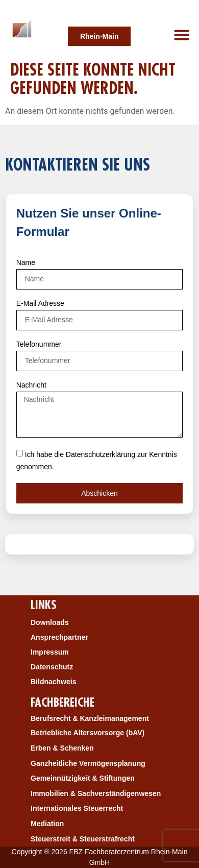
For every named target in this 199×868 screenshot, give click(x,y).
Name (26, 263)
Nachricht (31, 385)
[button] (182, 35)
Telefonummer (39, 344)
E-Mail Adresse (40, 304)
